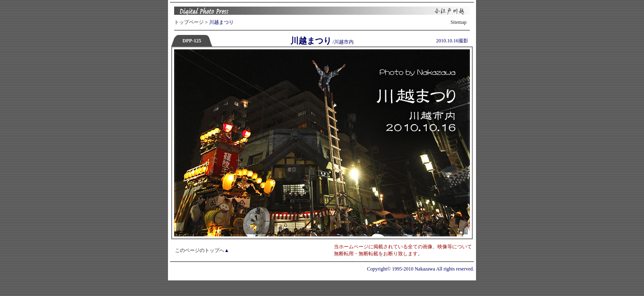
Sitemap (459, 22)
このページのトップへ (200, 250)
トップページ (189, 22)
